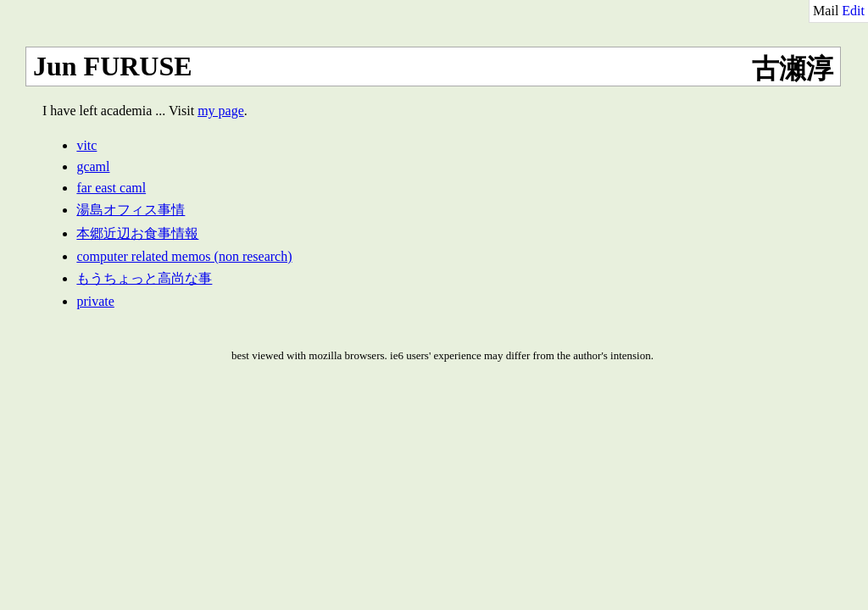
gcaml (93, 166)
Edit (853, 11)
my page (221, 111)
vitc (86, 145)
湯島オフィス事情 (131, 210)
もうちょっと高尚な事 (144, 278)
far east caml (111, 188)
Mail (826, 11)
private (95, 301)
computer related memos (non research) (184, 256)
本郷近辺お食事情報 (137, 233)
